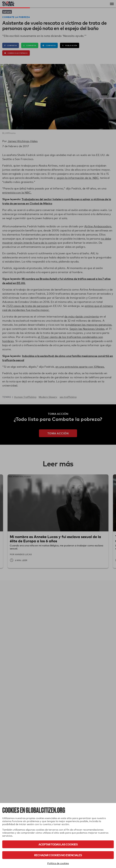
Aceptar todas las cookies (58, 844)
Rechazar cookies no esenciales (58, 855)
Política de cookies (58, 863)
